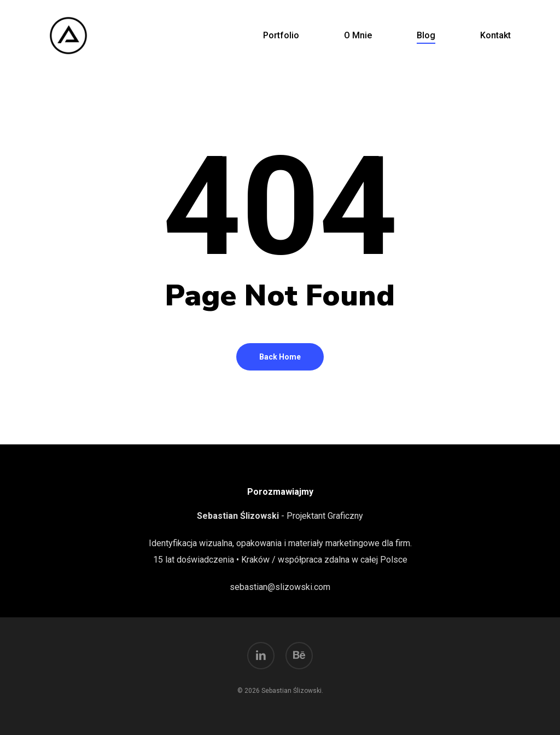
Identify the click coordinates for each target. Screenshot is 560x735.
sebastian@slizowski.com (280, 587)
